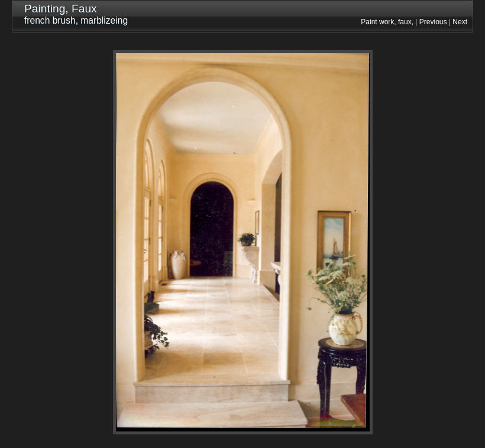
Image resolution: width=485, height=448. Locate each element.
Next (460, 22)
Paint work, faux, (387, 22)
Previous (433, 22)
